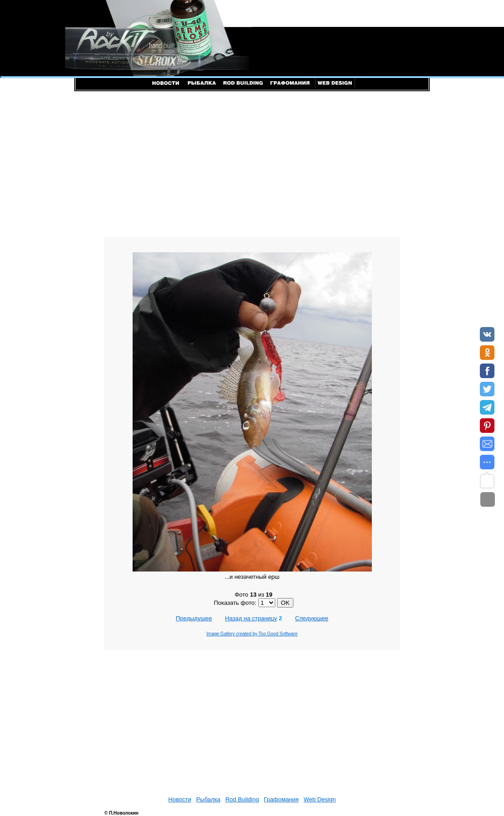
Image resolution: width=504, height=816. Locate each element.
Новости (180, 799)
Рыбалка (208, 799)
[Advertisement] (252, 164)
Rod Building (242, 799)
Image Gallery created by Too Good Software (252, 634)
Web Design (320, 799)
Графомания (281, 799)
